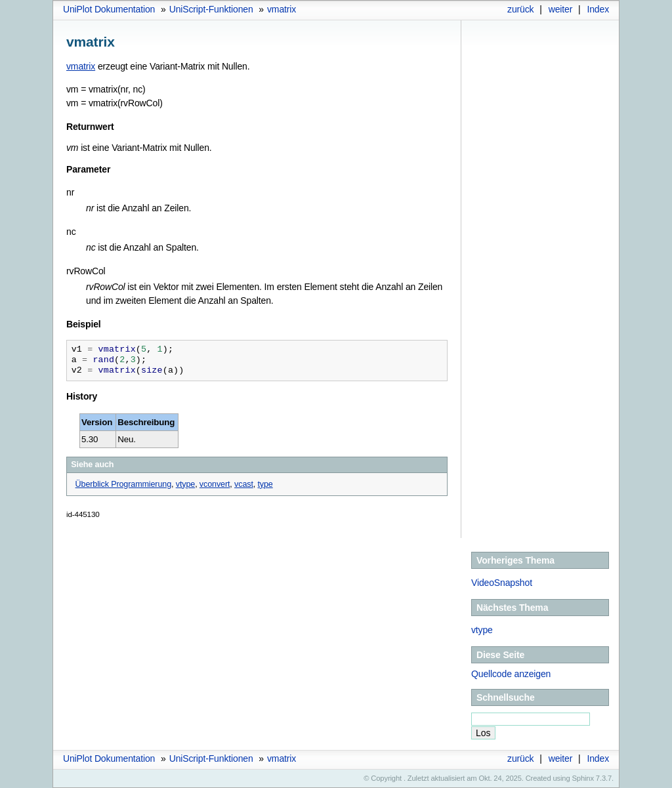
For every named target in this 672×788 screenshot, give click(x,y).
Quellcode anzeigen (511, 674)
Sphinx (583, 778)
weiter (561, 9)
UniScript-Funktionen (211, 9)
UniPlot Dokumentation (109, 9)
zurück (520, 9)
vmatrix (282, 9)
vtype (482, 630)
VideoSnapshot (502, 583)
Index (598, 9)
